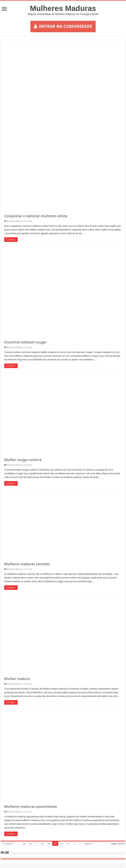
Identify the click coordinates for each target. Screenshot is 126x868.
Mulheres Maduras (63, 8)
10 (24, 844)
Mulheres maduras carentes (27, 564)
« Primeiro (8, 844)
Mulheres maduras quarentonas (31, 807)
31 (62, 844)
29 (49, 844)
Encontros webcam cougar (25, 342)
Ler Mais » (11, 240)
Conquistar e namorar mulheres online (36, 216)
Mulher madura (17, 679)
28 (42, 844)
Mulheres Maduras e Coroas (19, 221)
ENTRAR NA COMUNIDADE (63, 26)
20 (30, 844)
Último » (88, 844)
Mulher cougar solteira (23, 460)
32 (68, 844)
